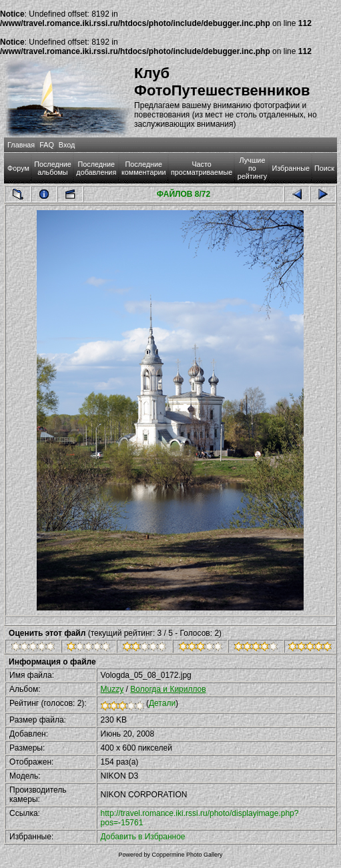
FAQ (47, 145)
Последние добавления (96, 168)
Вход (67, 145)
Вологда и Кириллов (168, 689)
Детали (162, 703)
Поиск (324, 168)
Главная (21, 145)
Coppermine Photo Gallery (187, 855)
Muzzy (112, 689)
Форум (18, 168)
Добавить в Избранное (143, 837)
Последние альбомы (53, 168)
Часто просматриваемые (202, 168)
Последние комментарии (144, 168)
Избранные (290, 168)
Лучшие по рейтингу (252, 168)
